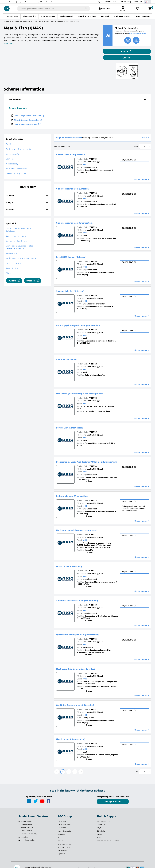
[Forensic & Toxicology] (19, 828)
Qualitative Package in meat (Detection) (85, 698)
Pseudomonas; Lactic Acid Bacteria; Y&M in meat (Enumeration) (102, 455)
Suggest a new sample (16, 229)
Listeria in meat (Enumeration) (78, 732)
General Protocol (14, 257)
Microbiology (12, 157)
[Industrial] (19, 831)
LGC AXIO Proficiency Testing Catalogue (19, 223)
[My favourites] (139, 9)
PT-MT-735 (93, 494)
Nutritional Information (17, 162)
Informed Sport (64, 841)
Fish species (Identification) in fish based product (91, 387)
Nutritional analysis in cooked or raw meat (87, 523)
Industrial (25, 830)
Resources (29, 2)
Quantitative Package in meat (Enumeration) (88, 628)
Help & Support (41, 2)
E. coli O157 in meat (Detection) (79, 250)
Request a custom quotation (108, 834)
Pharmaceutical (27, 818)
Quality (18, 2)
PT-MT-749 (93, 667)
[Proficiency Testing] (19, 834)
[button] (77, 93)
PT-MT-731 (93, 528)
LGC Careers (63, 821)
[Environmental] (19, 825)
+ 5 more (84, 719)
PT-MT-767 (93, 426)
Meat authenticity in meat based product (85, 662)
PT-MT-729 (93, 357)
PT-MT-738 (93, 599)
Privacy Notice (92, 862)
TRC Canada (62, 844)
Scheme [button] (27, 189)
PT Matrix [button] (27, 203)
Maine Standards (64, 825)
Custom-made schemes (17, 234)
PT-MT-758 (93, 323)
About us (9, 2)
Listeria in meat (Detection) (76, 560)
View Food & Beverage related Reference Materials (20, 241)
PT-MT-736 (93, 153)
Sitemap (100, 831)
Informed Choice (64, 838)
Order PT (140, 51)
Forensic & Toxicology (29, 827)
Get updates (111, 795)
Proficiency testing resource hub (21, 252)
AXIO (85, 158)
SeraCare (61, 828)
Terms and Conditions (75, 862)
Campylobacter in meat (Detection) (81, 182)
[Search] (84, 9)
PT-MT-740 (93, 289)
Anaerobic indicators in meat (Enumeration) (87, 594)
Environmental (26, 824)
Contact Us (101, 818)
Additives (10, 138)
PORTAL (112, 51)
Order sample (141, 173)
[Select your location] (148, 2)
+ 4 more (84, 475)
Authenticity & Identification (19, 142)
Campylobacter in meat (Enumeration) (83, 216)
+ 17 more (85, 546)
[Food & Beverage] (19, 821)
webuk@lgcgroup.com (133, 2)
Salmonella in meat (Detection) (78, 148)
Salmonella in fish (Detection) (77, 284)
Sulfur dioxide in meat (72, 353)
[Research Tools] (19, 815)
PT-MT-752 (93, 392)
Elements (10, 152)
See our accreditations (138, 34)
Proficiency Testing (21, 21)
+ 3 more (84, 510)
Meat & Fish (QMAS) (95, 155)
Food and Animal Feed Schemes (48, 21)
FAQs (8, 267)
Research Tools (27, 815)
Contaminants (13, 147)
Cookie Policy (106, 862)
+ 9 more (84, 648)
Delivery (100, 828)
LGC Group (62, 815)
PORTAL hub (12, 247)
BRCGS (60, 834)
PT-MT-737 (93, 564)
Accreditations (13, 262)
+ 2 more (84, 580)
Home (6, 21)
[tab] (77, 93)
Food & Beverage (27, 821)
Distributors (102, 825)
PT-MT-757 (93, 703)
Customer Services (104, 815)
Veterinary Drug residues (17, 167)
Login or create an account (69, 131)
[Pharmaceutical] (19, 818)
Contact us (54, 2)
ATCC (60, 831)
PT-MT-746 (93, 460)
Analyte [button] (27, 196)
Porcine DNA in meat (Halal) (76, 421)
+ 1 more (84, 685)
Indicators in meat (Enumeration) (80, 489)
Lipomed (61, 847)
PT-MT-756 (93, 633)
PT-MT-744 (93, 255)
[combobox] (51, 9)
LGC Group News (64, 818)
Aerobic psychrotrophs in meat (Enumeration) (89, 319)
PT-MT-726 (93, 221)
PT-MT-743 (93, 187)
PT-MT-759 (93, 737)
